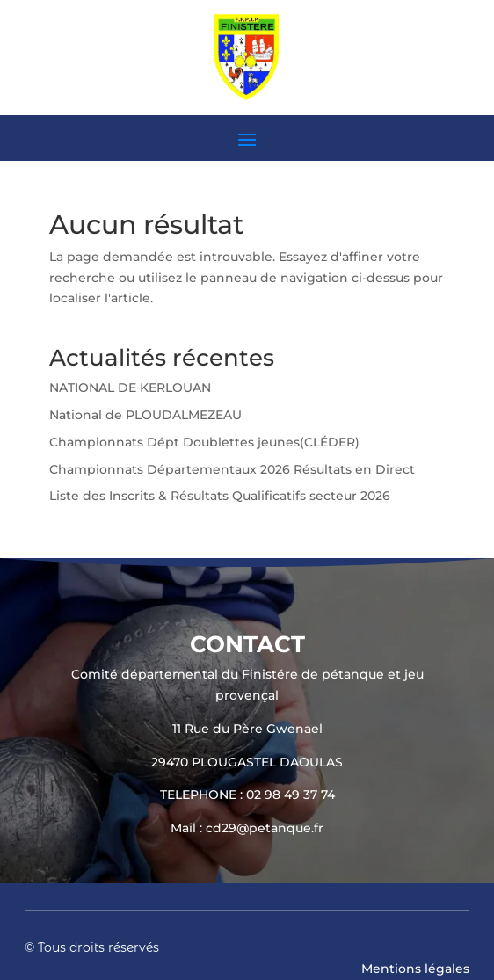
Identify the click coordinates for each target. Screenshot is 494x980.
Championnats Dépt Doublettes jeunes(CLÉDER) (204, 442)
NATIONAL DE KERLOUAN (130, 388)
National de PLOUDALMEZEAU (145, 415)
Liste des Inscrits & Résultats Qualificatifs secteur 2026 (220, 496)
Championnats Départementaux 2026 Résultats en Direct (232, 469)
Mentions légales (415, 969)
